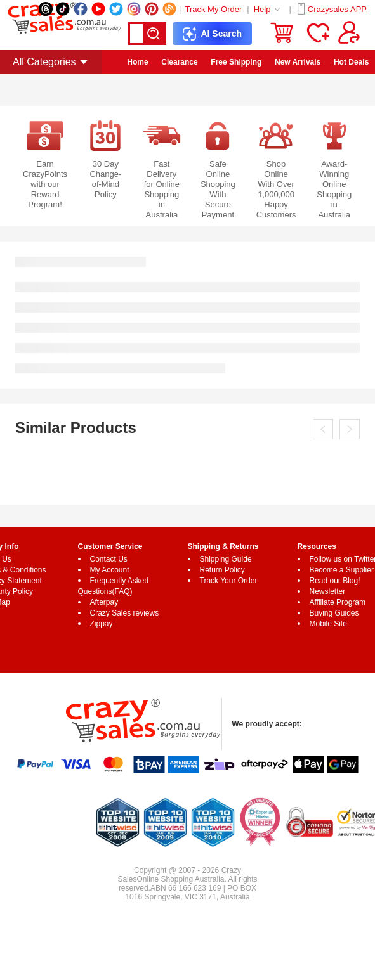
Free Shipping (236, 62)
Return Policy (222, 570)
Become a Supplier (342, 570)
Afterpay (104, 602)
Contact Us (109, 559)
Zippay (102, 624)
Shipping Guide (226, 559)
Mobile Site (328, 624)
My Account (110, 570)
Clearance (179, 62)
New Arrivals (298, 62)
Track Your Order (229, 581)
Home (137, 62)
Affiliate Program (338, 602)
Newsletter (328, 591)
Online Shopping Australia (180, 879)
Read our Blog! (335, 581)
